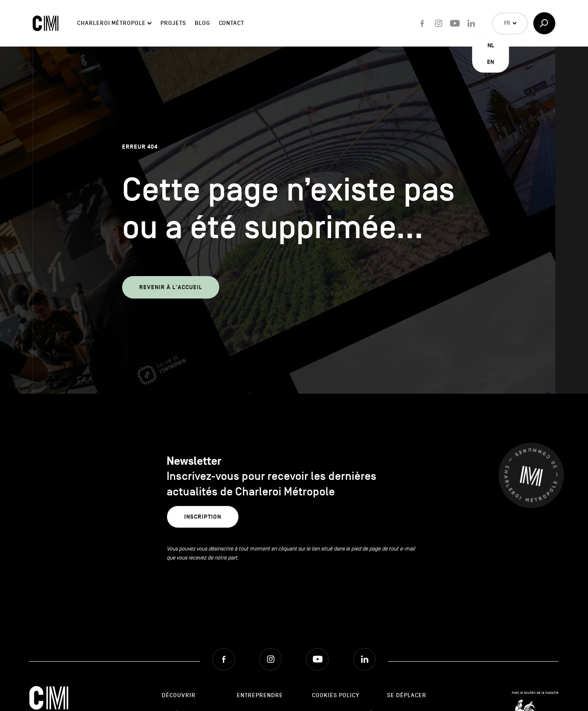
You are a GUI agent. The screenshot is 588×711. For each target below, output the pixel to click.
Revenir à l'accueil (171, 287)
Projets (173, 23)
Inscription (203, 517)
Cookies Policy (336, 695)
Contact (232, 23)
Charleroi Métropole (111, 23)
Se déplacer (407, 695)
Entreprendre (260, 695)
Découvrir (179, 695)
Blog (202, 23)
